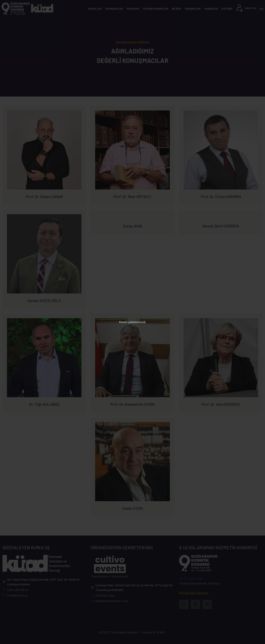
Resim (123, 322)
